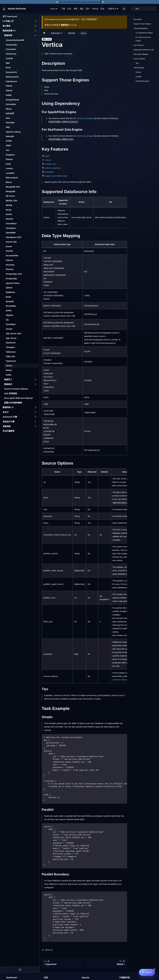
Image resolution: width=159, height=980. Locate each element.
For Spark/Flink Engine (144, 33)
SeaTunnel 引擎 (10, 417)
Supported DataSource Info (144, 50)
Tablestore (11, 352)
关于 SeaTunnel (10, 16)
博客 (76, 9)
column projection (53, 168)
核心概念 (7, 26)
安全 (102, 9)
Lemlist (9, 168)
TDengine (10, 347)
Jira (8, 150)
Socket (9, 329)
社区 (69, 9)
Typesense (11, 361)
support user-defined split (56, 176)
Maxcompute (12, 178)
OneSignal (11, 228)
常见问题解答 (9, 431)
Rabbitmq (10, 292)
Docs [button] (53, 9)
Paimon (9, 260)
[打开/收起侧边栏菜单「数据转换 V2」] (35, 407)
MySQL (9, 205)
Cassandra (11, 49)
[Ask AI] (147, 972)
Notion (9, 214)
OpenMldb (11, 233)
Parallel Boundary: (143, 81)
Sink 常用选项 (11, 393)
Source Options (139, 59)
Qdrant (9, 288)
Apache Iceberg (13, 132)
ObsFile (9, 219)
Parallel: (139, 77)
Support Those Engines (142, 24)
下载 (63, 9)
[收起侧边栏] (20, 969)
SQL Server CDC (14, 334)
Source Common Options (16, 389)
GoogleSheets (12, 100)
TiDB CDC (10, 356)
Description (138, 19)
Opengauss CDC (14, 237)
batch (47, 156)
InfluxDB (10, 136)
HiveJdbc (10, 123)
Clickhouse (11, 54)
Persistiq (10, 265)
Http (8, 127)
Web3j (9, 370)
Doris (8, 67)
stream (48, 160)
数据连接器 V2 (9, 31)
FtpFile (9, 86)
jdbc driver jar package (83, 118)
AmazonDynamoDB (15, 40)
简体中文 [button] (112, 9)
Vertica (9, 366)
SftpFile (9, 315)
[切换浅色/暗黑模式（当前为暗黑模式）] (124, 9)
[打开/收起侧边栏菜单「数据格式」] (35, 384)
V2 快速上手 (8, 21)
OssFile (9, 251)
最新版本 (65, 25)
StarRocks (11, 343)
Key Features (139, 45)
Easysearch (11, 72)
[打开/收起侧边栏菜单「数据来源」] (35, 35)
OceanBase (11, 223)
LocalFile (10, 173)
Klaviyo (9, 159)
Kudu (8, 164)
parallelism (50, 172)
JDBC (9, 145)
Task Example (139, 68)
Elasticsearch (12, 77)
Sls (7, 320)
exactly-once (50, 164)
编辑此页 (47, 950)
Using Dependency (141, 28)
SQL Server (11, 338)
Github (9, 90)
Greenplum (11, 104)
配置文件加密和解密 (13, 403)
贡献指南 (7, 426)
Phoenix (10, 269)
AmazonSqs (11, 45)
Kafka (9, 375)
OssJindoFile (12, 256)
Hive (8, 118)
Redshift (10, 301)
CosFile (9, 58)
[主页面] (44, 33)
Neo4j (9, 210)
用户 (88, 9)
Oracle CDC (11, 242)
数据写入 (8, 379)
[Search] (144, 9)
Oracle (9, 246)
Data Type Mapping (141, 54)
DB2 (8, 63)
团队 (82, 9)
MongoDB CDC (13, 187)
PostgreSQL (12, 278)
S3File (9, 311)
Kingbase (10, 155)
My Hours (10, 196)
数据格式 (8, 384)
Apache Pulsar (13, 283)
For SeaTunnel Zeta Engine (143, 39)
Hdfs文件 (10, 113)
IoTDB (9, 141)
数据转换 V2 (8, 407)
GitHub (95, 9)
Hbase (9, 109)
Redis (9, 297)
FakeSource (11, 81)
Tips (137, 63)
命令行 (6, 412)
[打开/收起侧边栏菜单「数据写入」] (35, 379)
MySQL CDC (12, 200)
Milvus (9, 182)
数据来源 (8, 35)
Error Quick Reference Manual (18, 398)
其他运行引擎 (9, 422)
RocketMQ (11, 306)
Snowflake (11, 324)
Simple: (138, 72)
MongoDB (10, 191)
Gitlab (9, 95)
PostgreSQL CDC (14, 274)
